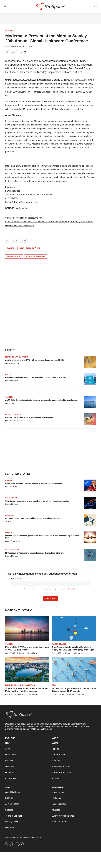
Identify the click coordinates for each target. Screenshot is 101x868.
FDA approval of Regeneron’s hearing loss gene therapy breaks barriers (34, 553)
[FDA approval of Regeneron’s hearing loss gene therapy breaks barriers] (90, 555)
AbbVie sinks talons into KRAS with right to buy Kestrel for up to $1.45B (34, 360)
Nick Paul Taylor (11, 487)
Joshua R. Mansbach (13, 541)
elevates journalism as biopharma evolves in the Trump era (33, 518)
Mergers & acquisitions (17, 357)
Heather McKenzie (12, 381)
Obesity (9, 374)
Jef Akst (8, 521)
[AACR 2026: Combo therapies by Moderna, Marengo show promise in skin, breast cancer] (90, 402)
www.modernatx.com (57, 181)
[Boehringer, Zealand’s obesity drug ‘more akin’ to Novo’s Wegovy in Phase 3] (90, 379)
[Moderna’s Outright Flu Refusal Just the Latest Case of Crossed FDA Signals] (74, 670)
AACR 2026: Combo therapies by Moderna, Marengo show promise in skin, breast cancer (41, 400)
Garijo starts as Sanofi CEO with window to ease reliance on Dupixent (34, 484)
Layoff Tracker (13, 414)
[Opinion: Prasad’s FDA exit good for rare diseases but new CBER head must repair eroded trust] (90, 537)
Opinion (9, 533)
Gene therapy (12, 550)
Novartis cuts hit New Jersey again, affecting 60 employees (29, 417)
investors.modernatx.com (58, 105)
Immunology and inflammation (20, 685)
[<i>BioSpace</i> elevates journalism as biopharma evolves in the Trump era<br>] (90, 520)
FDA (54, 685)
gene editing (11, 498)
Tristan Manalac (33, 694)
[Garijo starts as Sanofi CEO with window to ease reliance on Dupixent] (90, 485)
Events (11, 248)
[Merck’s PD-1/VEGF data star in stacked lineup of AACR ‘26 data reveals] (27, 628)
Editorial (10, 515)
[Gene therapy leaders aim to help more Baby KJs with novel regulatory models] (90, 503)
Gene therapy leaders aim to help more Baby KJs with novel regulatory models (37, 501)
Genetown (9, 30)
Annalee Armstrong (12, 363)
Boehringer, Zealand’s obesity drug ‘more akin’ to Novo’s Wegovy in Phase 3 (36, 377)
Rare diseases (59, 644)
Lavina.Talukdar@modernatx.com (21, 202)
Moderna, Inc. (67, 80)
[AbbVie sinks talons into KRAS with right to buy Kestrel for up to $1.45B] (90, 362)
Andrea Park (10, 403)
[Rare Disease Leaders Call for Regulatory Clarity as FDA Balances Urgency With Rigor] (74, 628)
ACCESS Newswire (36, 256)
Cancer (9, 397)
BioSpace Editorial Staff (14, 421)
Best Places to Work (30, 248)
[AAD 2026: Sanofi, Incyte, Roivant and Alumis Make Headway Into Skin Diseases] (27, 670)
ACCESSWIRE (31, 80)
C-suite (9, 481)
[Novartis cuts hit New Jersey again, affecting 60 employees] (90, 419)
